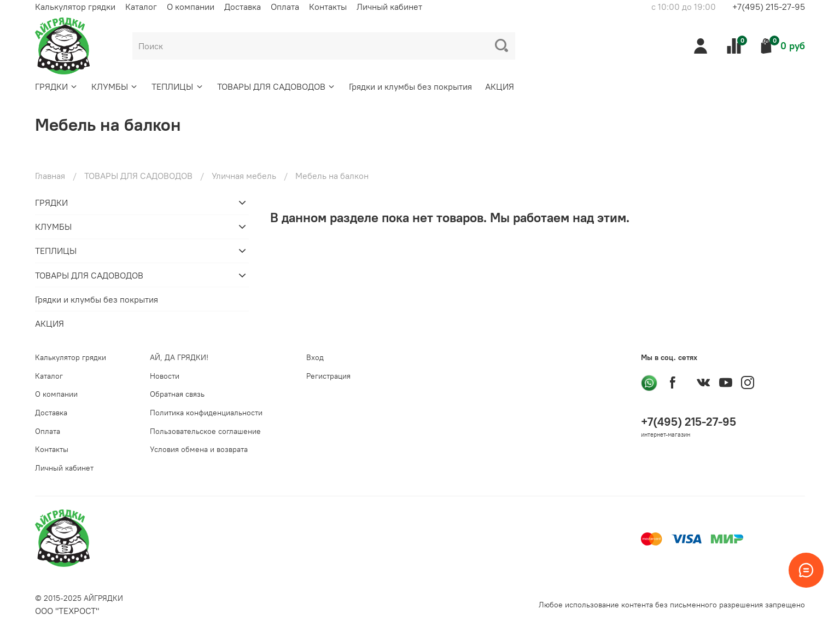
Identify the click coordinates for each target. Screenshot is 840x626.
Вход (315, 357)
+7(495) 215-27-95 (769, 7)
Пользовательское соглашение (205, 431)
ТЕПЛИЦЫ (177, 86)
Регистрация (328, 376)
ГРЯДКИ (57, 86)
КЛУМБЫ (115, 86)
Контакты (328, 7)
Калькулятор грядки (75, 7)
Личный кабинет (389, 7)
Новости (165, 376)
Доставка (243, 7)
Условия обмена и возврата (199, 449)
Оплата (285, 7)
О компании (191, 7)
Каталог (141, 7)
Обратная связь (177, 394)
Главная (50, 176)
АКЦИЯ (500, 86)
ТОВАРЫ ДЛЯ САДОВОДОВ (276, 86)
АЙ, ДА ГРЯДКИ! (179, 357)
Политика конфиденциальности (206, 413)
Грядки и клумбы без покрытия (410, 86)
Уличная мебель (244, 176)
